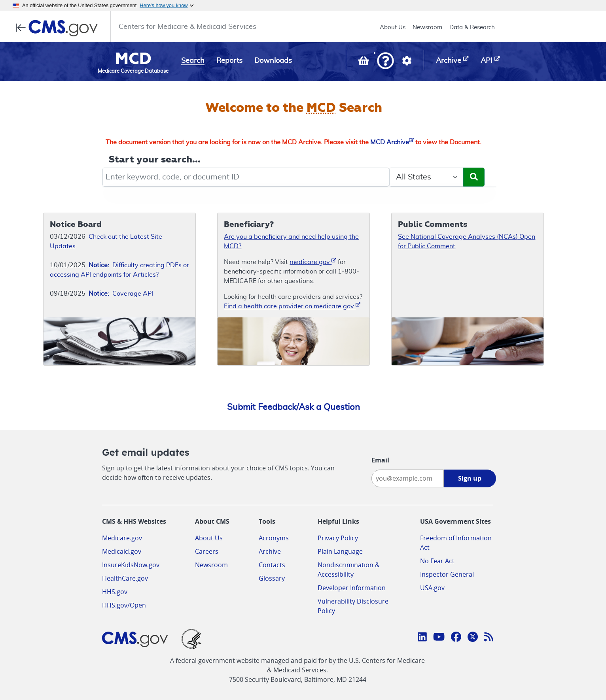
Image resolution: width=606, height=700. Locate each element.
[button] (385, 61)
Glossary (272, 578)
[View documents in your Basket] (364, 62)
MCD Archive (392, 142)
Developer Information (352, 588)
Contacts (272, 565)
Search (193, 61)
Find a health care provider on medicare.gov (292, 306)
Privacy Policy (338, 538)
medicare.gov (313, 261)
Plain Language (340, 551)
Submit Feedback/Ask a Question (294, 407)
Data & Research (472, 27)
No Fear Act (437, 561)
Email (380, 460)
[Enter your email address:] (408, 478)
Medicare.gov (122, 538)
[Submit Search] (474, 177)
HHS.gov (115, 592)
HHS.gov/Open (124, 605)
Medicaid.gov (122, 551)
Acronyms (274, 538)
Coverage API (121, 294)
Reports (229, 61)
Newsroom (427, 27)
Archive (270, 551)
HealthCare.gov (125, 578)
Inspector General (447, 574)
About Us (393, 27)
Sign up (470, 478)
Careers (207, 551)
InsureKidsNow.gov (131, 565)
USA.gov (432, 588)
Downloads (273, 61)
